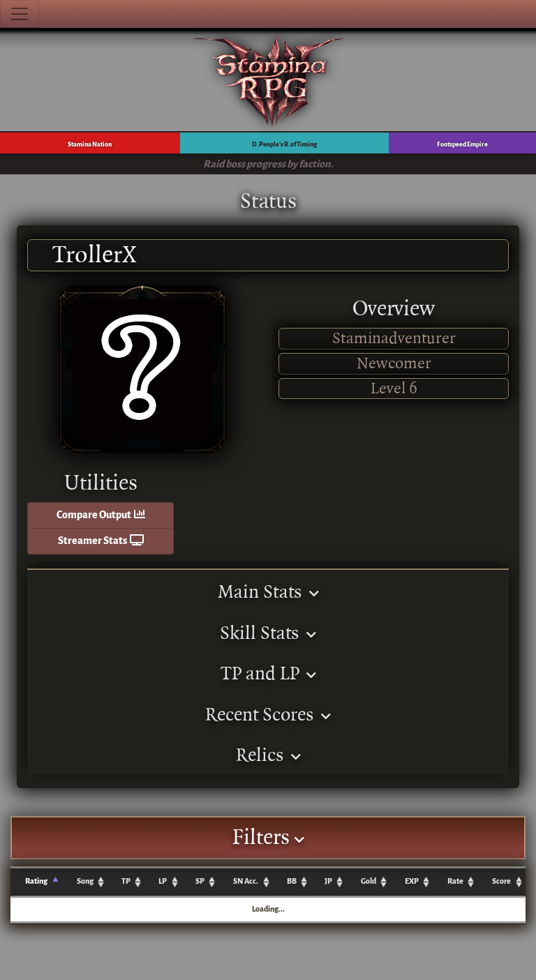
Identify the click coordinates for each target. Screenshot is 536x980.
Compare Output (101, 515)
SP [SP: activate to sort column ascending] (200, 881)
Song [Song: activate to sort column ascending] (85, 881)
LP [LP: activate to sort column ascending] (163, 881)
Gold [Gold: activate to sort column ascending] (368, 881)
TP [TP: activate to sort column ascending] (126, 881)
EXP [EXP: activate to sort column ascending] (412, 881)
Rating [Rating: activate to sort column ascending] (36, 881)
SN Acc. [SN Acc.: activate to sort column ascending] (246, 881)
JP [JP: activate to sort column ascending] (328, 881)
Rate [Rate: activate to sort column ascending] (455, 881)
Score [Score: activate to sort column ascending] (501, 881)
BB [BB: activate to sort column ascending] (292, 881)
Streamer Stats (101, 541)
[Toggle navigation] (20, 14)
